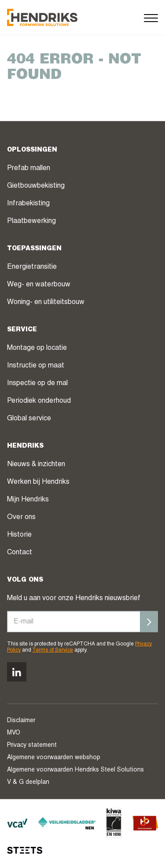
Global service (29, 419)
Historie (19, 535)
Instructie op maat (36, 366)
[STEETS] (25, 850)
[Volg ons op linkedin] (17, 672)
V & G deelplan (28, 783)
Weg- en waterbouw (39, 285)
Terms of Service (53, 650)
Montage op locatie (37, 348)
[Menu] (151, 17)
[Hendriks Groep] (42, 17)
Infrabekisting (28, 204)
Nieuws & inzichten (36, 464)
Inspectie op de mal (37, 383)
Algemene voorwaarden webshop (54, 758)
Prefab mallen (29, 168)
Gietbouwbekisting (36, 186)
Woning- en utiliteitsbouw (46, 302)
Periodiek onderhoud (39, 401)
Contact (20, 553)
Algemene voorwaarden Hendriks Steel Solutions (75, 770)
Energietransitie (32, 267)
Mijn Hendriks (28, 500)
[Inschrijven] (149, 621)
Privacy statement (32, 746)
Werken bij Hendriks (38, 482)
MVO (14, 733)
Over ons (21, 517)
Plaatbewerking (31, 221)
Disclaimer (21, 721)
